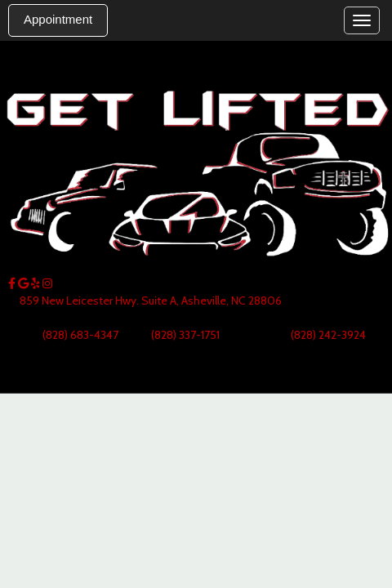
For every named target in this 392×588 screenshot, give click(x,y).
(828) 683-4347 (80, 335)
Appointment (58, 19)
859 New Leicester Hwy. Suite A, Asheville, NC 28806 (151, 301)
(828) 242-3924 (328, 335)
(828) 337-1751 (184, 335)
